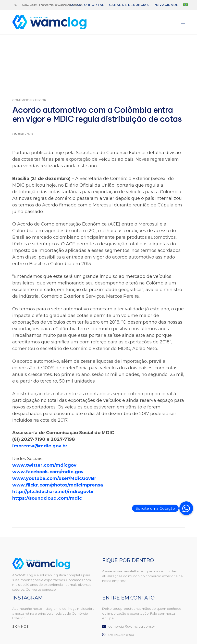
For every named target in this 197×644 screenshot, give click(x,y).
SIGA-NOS (20, 626)
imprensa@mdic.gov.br (40, 446)
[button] (186, 508)
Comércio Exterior (29, 100)
